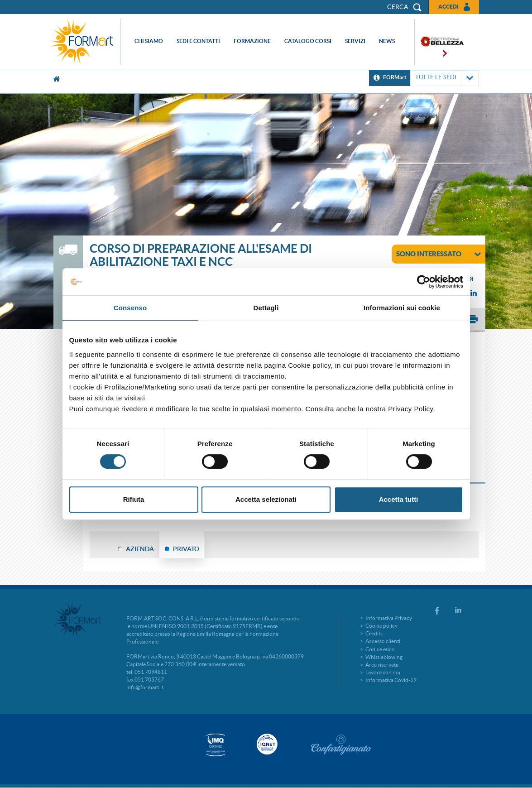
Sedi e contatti (198, 41)
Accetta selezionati (266, 499)
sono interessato (439, 254)
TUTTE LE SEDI (444, 78)
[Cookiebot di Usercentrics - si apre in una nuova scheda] (424, 282)
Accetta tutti (399, 499)
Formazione (252, 41)
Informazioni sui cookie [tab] (402, 308)
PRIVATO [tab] (186, 549)
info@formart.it (145, 687)
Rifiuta (134, 499)
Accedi (448, 7)
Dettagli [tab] (266, 308)
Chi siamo (149, 41)
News (387, 41)
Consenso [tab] (130, 308)
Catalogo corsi (308, 41)
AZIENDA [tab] (140, 549)
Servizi (355, 41)
